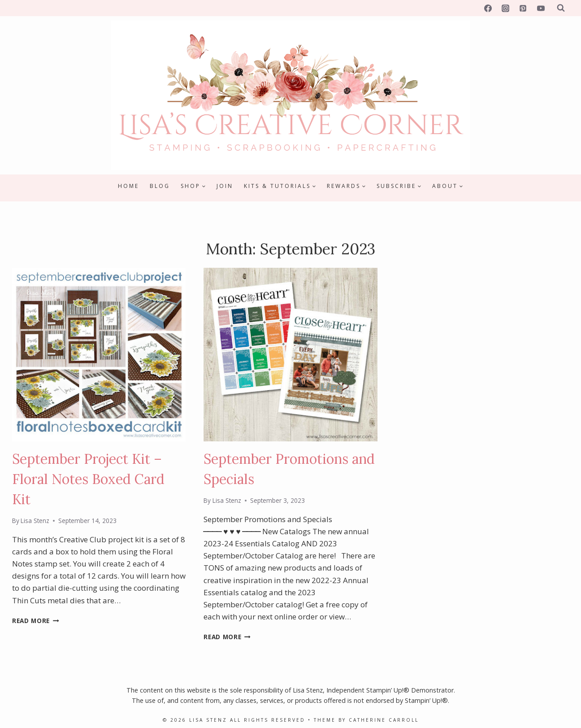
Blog (160, 186)
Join (225, 186)
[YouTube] (541, 8)
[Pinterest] (523, 8)
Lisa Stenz (35, 521)
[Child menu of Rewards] (346, 186)
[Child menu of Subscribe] (399, 186)
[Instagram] (506, 8)
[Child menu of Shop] (193, 186)
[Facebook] (488, 8)
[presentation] (99, 355)
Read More (36, 621)
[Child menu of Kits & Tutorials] (280, 186)
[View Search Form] (561, 8)
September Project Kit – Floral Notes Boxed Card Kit (88, 479)
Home (128, 186)
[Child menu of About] (448, 186)
